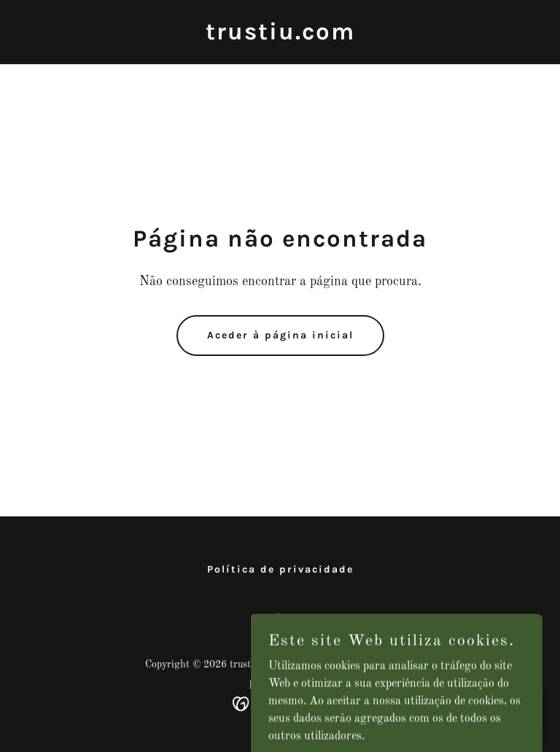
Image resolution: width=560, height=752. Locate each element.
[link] (280, 36)
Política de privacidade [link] (280, 569)
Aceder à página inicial (280, 335)
